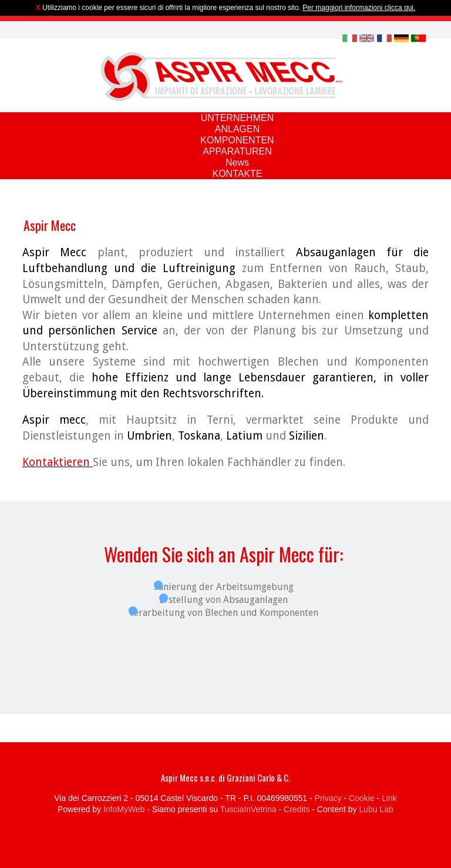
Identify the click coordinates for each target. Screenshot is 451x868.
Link (389, 798)
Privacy (328, 798)
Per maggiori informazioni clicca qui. (359, 8)
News (237, 162)
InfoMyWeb (124, 809)
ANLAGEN (237, 129)
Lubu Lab (376, 809)
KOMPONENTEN (237, 140)
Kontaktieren (58, 462)
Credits (297, 809)
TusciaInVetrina (248, 809)
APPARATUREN (237, 151)
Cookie (362, 798)
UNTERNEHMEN (237, 118)
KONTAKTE (237, 174)
